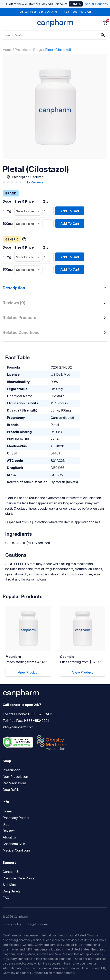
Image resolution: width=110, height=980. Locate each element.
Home (7, 50)
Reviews (9, 831)
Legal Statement (40, 924)
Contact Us (11, 872)
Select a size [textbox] (25, 211)
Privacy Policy (12, 924)
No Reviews (34, 182)
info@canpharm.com (18, 727)
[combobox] (28, 211)
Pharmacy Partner (16, 818)
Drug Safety (12, 891)
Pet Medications (15, 783)
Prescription (11, 770)
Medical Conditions (17, 850)
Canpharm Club (14, 844)
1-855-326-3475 (47, 12)
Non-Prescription (15, 777)
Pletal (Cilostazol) (58, 50)
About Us (10, 837)
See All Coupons (96, 4)
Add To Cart (70, 211)
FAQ (6, 898)
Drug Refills (11, 790)
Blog (6, 824)
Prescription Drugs (28, 50)
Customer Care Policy (19, 878)
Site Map (9, 885)
